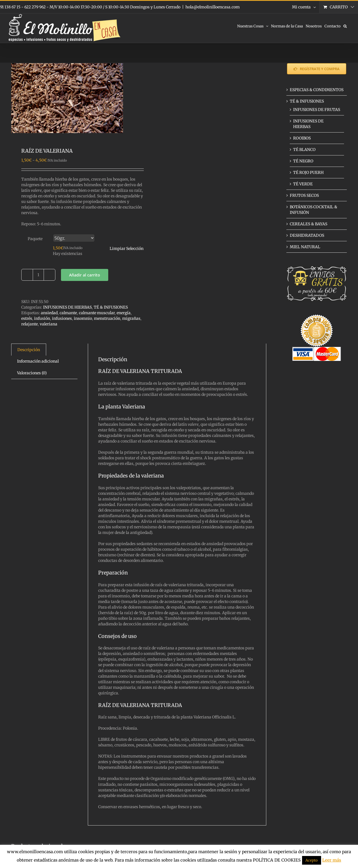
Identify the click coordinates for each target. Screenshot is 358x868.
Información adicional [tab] (38, 361)
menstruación (107, 318)
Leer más (332, 860)
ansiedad (49, 313)
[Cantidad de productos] (38, 275)
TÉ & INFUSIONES (111, 307)
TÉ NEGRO (303, 161)
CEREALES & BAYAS (308, 224)
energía (124, 313)
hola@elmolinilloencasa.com (213, 7)
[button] (345, 26)
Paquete (35, 239)
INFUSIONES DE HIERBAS (67, 307)
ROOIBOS (302, 138)
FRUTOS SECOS (304, 195)
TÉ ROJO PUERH (308, 172)
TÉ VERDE (303, 184)
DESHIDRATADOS (307, 235)
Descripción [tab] (29, 350)
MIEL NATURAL (305, 247)
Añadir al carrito (85, 275)
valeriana (49, 324)
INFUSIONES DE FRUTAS (317, 110)
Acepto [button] (312, 860)
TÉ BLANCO (304, 150)
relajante (30, 324)
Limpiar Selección (127, 249)
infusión (42, 318)
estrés (27, 318)
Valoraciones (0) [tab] (32, 373)
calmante (68, 313)
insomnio (83, 318)
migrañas (131, 318)
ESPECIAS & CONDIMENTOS (317, 90)
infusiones (62, 318)
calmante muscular (97, 313)
